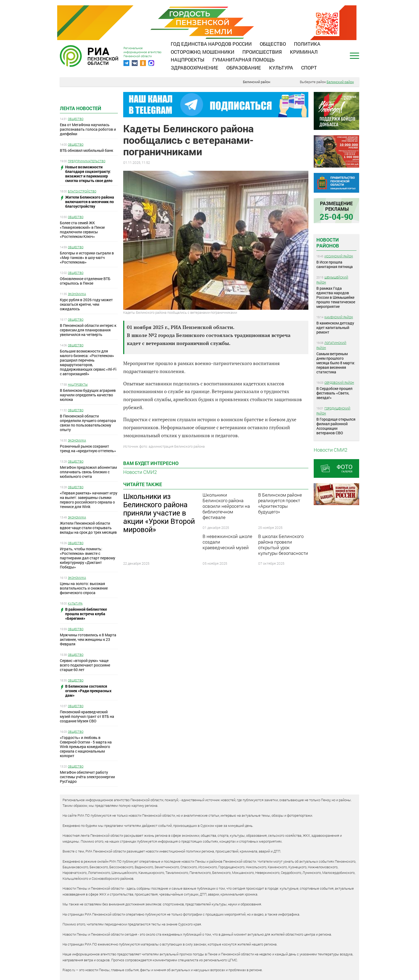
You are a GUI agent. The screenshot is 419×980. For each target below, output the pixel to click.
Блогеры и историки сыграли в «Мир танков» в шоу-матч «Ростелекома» (87, 257)
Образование (244, 68)
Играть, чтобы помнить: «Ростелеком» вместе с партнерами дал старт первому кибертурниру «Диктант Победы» (88, 558)
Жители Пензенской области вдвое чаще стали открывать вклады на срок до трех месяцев (88, 528)
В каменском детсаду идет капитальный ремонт (335, 328)
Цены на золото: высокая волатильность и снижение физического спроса (84, 588)
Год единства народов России (211, 44)
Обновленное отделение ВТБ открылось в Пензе (85, 281)
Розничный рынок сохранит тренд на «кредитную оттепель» (88, 448)
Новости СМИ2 (140, 472)
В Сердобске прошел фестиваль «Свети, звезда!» (334, 393)
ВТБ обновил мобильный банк (86, 150)
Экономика (77, 294)
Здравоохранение (195, 68)
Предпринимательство (87, 161)
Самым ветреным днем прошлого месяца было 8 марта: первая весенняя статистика (336, 363)
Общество (273, 44)
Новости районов (328, 243)
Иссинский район (339, 256)
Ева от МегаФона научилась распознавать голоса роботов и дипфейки (88, 129)
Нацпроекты (188, 60)
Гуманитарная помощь (243, 60)
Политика (307, 44)
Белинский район (257, 82)
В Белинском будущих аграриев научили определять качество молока (88, 395)
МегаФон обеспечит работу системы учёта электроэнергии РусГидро (87, 777)
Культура (281, 68)
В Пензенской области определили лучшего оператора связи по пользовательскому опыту (88, 423)
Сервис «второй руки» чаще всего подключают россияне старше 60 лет (85, 665)
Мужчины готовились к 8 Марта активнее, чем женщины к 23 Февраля (88, 639)
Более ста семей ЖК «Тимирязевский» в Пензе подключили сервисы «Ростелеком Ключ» (82, 230)
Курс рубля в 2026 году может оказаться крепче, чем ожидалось (86, 304)
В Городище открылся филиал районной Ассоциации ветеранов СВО (336, 426)
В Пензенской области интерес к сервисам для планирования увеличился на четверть (88, 330)
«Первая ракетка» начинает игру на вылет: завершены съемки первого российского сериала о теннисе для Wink (89, 500)
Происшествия (262, 52)
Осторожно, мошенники (203, 52)
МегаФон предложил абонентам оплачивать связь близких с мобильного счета (88, 472)
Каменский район (339, 317)
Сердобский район (339, 383)
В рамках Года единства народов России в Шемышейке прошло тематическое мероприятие (336, 297)
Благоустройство (82, 191)
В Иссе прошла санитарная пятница (335, 264)
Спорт (309, 68)
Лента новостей (81, 108)
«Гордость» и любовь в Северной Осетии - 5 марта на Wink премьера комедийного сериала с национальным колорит (86, 747)
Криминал (304, 52)
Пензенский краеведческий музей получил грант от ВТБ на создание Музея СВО (87, 716)
